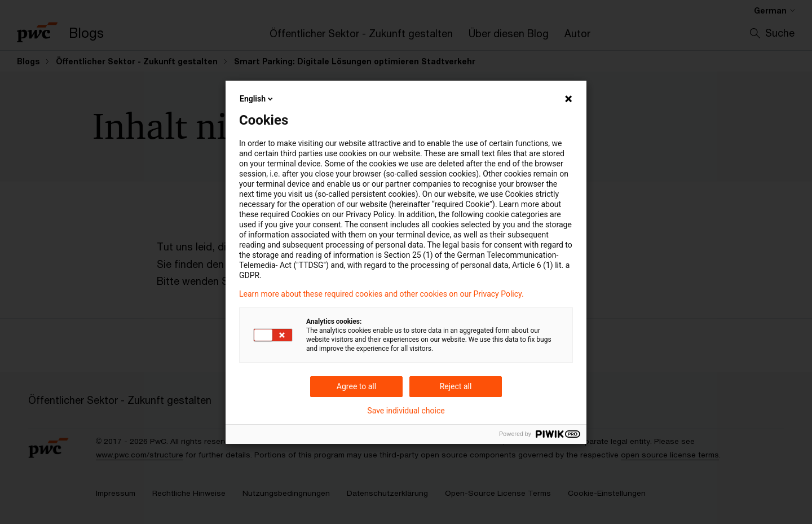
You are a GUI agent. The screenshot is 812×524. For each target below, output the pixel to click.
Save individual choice (406, 411)
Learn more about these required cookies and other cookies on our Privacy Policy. (381, 294)
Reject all (456, 386)
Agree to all (356, 386)
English (257, 99)
